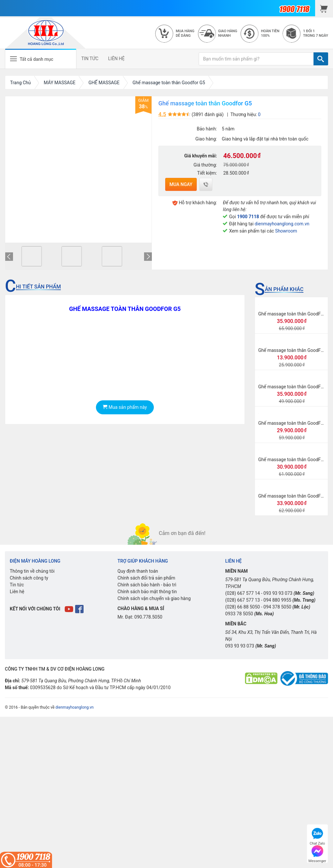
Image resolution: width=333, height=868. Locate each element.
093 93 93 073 (278, 593)
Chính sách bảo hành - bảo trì (147, 585)
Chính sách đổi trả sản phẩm (146, 578)
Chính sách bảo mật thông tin (147, 592)
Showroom (286, 231)
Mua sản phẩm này (125, 407)
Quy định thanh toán (138, 571)
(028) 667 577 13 (243, 600)
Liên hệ (17, 592)
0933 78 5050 (239, 614)
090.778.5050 (148, 617)
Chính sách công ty (29, 578)
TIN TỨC (90, 59)
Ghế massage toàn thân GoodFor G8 (295, 423)
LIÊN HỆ (117, 59)
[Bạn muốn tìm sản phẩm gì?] (256, 59)
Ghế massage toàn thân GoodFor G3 (295, 496)
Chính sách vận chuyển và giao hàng (154, 598)
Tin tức (17, 585)
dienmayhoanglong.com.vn (282, 224)
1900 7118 (248, 217)
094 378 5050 (277, 607)
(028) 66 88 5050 (243, 607)
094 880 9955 (277, 600)
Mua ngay (181, 184)
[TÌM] (321, 59)
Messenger (317, 853)
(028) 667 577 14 (243, 593)
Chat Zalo (317, 836)
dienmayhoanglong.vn (75, 707)
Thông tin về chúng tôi (32, 571)
